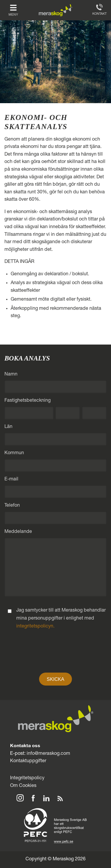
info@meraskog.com (48, 754)
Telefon (12, 506)
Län (8, 427)
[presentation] (56, 654)
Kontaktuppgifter (28, 761)
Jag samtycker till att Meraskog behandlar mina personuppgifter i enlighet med (61, 619)
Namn (11, 375)
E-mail (11, 480)
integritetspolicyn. (35, 627)
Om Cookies (23, 786)
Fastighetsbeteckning (28, 401)
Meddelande (18, 532)
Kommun (14, 453)
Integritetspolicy (27, 778)
